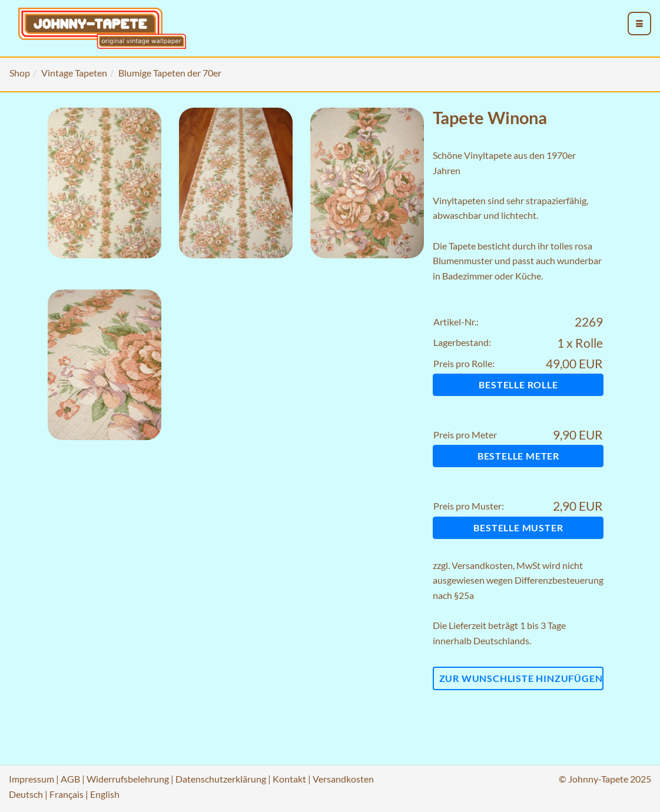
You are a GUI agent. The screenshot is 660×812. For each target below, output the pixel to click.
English (105, 794)
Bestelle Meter (518, 456)
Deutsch (26, 794)
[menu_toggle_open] (639, 24)
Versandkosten (482, 565)
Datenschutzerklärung (221, 779)
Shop (20, 73)
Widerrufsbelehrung (128, 779)
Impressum (31, 779)
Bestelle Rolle (518, 385)
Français (67, 794)
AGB (70, 779)
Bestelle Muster (518, 528)
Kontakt (289, 779)
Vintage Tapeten (74, 73)
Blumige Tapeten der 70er (170, 73)
